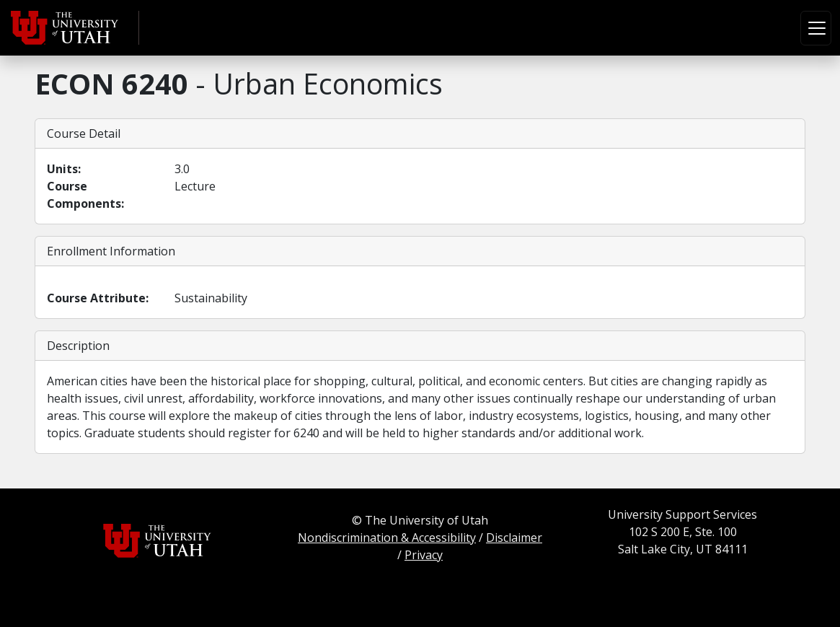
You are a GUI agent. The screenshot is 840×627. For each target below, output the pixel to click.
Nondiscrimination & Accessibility (387, 538)
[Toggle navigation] (816, 28)
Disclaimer (514, 538)
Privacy (424, 555)
